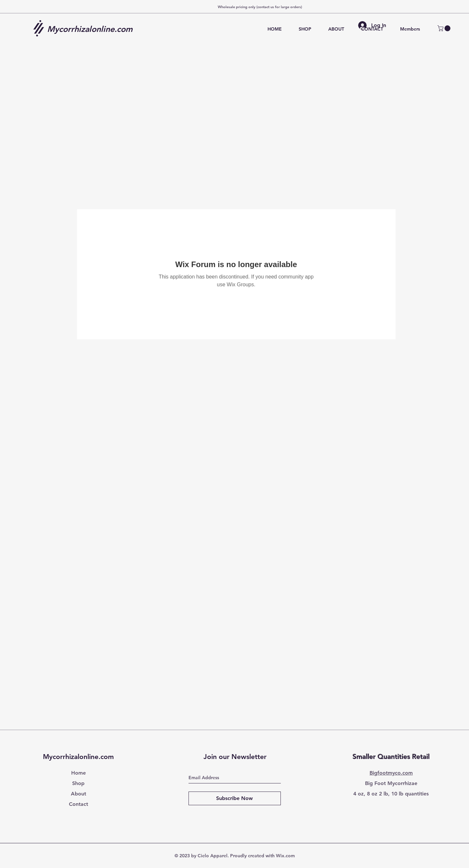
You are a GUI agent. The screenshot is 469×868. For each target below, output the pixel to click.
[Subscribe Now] (235, 798)
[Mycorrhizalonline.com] (92, 29)
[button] (445, 28)
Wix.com (285, 856)
